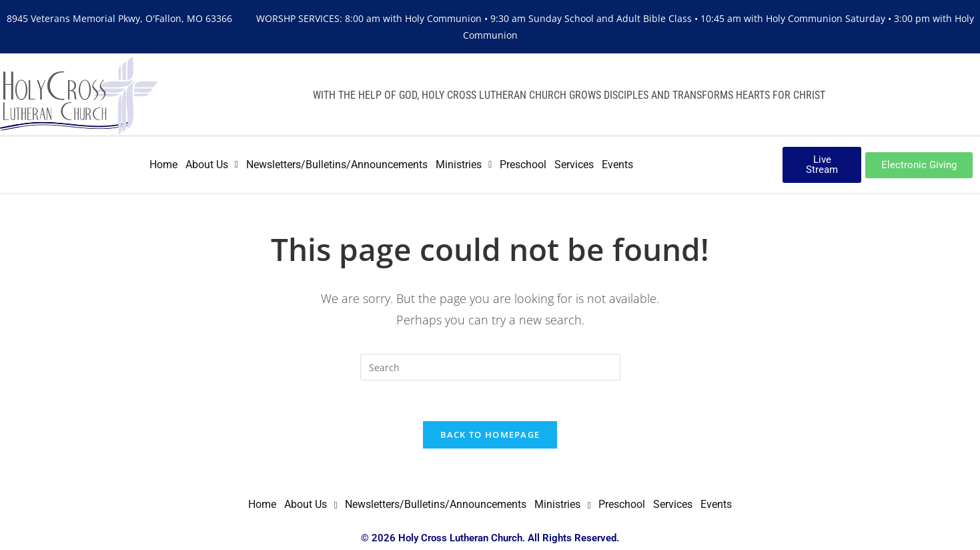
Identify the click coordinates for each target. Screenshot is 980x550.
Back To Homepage (490, 435)
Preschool (523, 165)
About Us (212, 165)
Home (163, 165)
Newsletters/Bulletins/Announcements (337, 165)
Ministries (464, 165)
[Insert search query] (490, 367)
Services (574, 165)
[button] (212, 165)
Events (617, 165)
